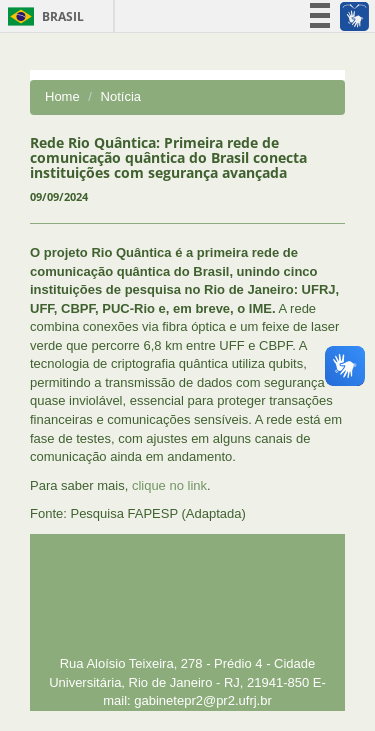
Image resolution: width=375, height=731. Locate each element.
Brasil (42, 16)
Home (62, 96)
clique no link (169, 485)
